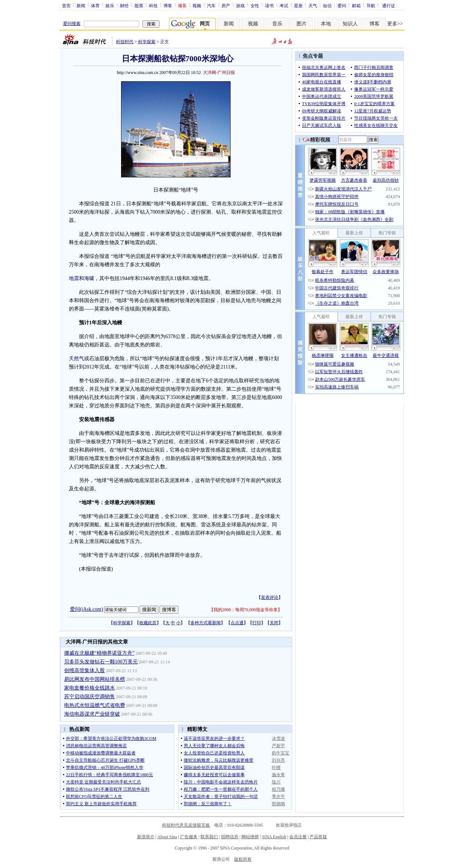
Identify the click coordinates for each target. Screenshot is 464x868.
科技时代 (125, 42)
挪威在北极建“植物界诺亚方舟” (99, 653)
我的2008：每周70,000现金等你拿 (246, 610)
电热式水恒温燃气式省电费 (95, 705)
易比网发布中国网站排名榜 (95, 679)
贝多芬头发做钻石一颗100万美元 (101, 662)
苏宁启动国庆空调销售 (90, 697)
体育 (95, 5)
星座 (298, 5)
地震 (74, 278)
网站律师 (250, 837)
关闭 (274, 623)
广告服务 (189, 837)
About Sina (167, 837)
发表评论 (270, 597)
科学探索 (147, 42)
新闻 (81, 5)
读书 (269, 5)
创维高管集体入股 (84, 670)
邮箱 (356, 5)
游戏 (240, 5)
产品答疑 (318, 837)
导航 (371, 5)
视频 (197, 5)
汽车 (211, 5)
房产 (226, 5)
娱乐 (110, 5)
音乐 (277, 24)
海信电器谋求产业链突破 (92, 714)
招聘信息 (230, 837)
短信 (327, 5)
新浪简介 (146, 837)
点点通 (237, 623)
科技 (153, 5)
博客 (168, 5)
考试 (284, 5)
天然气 (76, 359)
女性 (255, 5)
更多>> (395, 24)
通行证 (389, 5)
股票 (139, 5)
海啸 (89, 278)
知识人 (350, 24)
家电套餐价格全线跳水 (90, 688)
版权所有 (243, 859)
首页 (66, 5)
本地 (326, 24)
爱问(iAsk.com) (86, 609)
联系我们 (209, 837)
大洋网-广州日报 (219, 73)
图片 (302, 24)
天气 (313, 5)
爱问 (342, 5)
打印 (257, 623)
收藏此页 (148, 623)
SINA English (274, 837)
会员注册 (298, 837)
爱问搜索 (72, 24)
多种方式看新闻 (206, 623)
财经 (124, 5)
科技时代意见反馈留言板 (186, 825)
